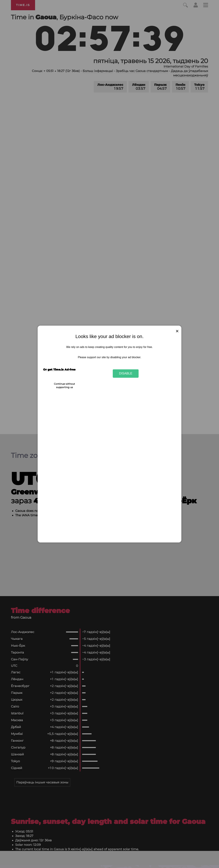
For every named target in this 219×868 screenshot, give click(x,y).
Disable (126, 374)
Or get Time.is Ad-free (59, 370)
